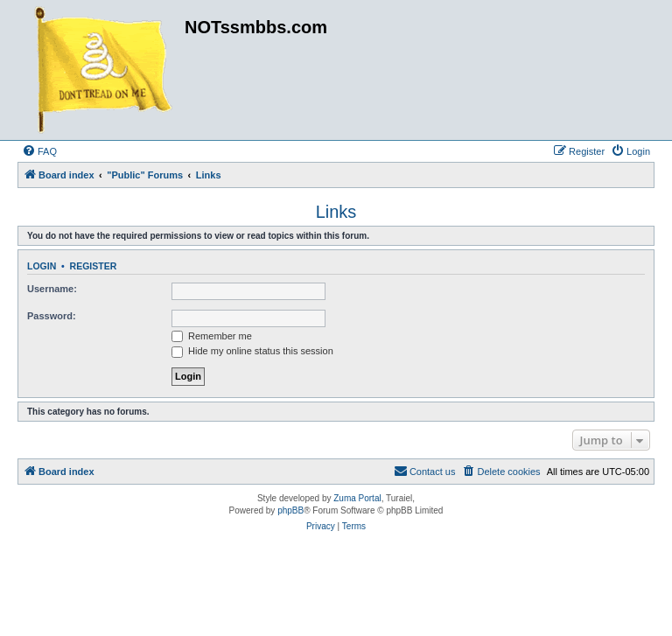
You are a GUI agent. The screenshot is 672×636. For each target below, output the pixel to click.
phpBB (290, 510)
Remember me (212, 336)
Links (336, 212)
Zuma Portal (357, 498)
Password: (52, 316)
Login (42, 266)
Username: (52, 289)
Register (94, 266)
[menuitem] (39, 151)
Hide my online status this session (252, 351)
